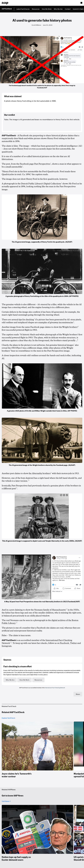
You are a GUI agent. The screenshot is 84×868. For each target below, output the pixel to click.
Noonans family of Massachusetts (50, 610)
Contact (68, 9)
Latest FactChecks (23, 9)
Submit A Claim (78, 9)
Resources (36, 9)
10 (29, 480)
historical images (66, 345)
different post (10, 488)
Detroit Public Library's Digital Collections (41, 184)
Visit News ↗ (6, 801)
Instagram (7, 646)
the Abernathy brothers (40, 473)
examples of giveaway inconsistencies (56, 322)
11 (17, 488)
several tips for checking (23, 320)
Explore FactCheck (8, 718)
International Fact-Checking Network (55, 688)
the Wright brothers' (68, 327)
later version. (22, 481)
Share (78, 694)
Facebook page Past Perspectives (35, 164)
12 (66, 609)
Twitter (73, 643)
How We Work (47, 9)
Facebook (65, 643)
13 (16, 623)
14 (11, 642)
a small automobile (13, 167)
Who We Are (58, 9)
